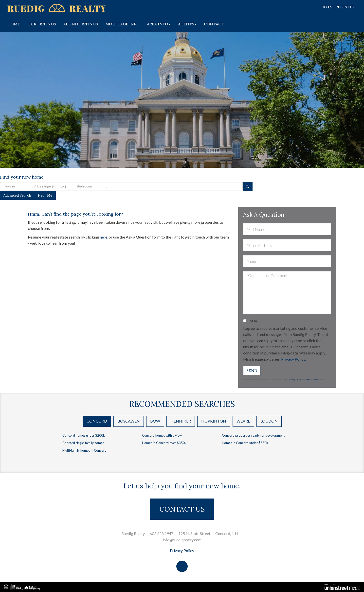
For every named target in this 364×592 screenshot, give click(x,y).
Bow (155, 421)
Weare (243, 421)
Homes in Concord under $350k (245, 443)
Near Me (45, 195)
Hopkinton (214, 421)
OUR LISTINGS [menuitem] (42, 24)
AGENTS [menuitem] (187, 24)
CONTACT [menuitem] (214, 24)
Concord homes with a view (162, 435)
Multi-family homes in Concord (84, 450)
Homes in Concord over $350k (164, 443)
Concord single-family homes (83, 443)
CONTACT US (182, 509)
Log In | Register (336, 7)
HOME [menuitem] (14, 24)
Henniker (181, 421)
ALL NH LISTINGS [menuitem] (81, 24)
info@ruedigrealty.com (182, 540)
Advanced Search (17, 195)
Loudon (269, 421)
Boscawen (129, 421)
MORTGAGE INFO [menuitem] (122, 24)
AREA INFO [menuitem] (159, 24)
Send (252, 370)
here (104, 237)
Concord (97, 421)
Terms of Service (312, 380)
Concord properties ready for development (253, 435)
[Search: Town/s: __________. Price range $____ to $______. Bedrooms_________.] (121, 186)
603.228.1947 (162, 533)
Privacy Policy (293, 359)
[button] (248, 186)
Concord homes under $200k (84, 435)
